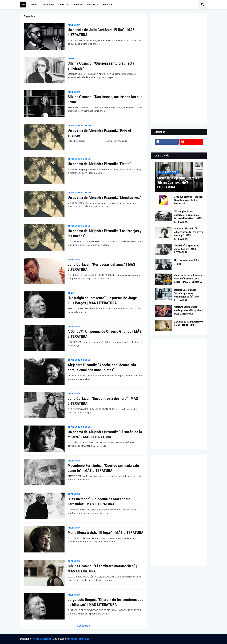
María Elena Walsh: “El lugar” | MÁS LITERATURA (105, 533)
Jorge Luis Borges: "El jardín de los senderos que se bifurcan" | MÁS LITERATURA (105, 602)
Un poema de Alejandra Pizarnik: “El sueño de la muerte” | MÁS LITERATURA (105, 435)
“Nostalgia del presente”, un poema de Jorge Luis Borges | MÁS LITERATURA (102, 300)
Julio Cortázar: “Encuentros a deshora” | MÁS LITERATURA (103, 401)
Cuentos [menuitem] (64, 5)
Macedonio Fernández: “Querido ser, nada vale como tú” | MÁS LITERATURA (103, 468)
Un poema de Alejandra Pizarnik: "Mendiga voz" (104, 197)
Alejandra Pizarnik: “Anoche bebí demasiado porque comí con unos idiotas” (102, 368)
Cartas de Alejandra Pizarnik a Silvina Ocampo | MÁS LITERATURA (178, 182)
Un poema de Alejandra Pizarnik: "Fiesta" (99, 164)
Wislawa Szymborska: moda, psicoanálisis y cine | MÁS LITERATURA (188, 310)
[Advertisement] (179, 69)
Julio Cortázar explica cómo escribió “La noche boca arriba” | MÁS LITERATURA (189, 278)
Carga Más (83, 626)
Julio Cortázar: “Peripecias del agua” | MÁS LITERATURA (101, 267)
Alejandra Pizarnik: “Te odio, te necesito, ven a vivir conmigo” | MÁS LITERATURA (189, 234)
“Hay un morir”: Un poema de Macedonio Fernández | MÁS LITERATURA (99, 502)
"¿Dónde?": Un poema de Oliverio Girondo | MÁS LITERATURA (105, 334)
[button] (202, 5)
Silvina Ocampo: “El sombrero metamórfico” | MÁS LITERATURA (102, 569)
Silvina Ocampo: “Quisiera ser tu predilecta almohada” (101, 66)
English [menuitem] (108, 5)
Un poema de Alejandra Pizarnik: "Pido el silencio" (99, 133)
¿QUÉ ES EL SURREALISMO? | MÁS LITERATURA (189, 323)
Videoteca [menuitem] (93, 5)
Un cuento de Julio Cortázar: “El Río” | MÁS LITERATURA (101, 32)
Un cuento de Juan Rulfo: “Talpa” (187, 262)
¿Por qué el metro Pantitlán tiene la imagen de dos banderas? (188, 200)
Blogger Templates (79, 639)
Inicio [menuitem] (34, 5)
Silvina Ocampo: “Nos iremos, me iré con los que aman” (105, 99)
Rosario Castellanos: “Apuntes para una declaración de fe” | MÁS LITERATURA (187, 295)
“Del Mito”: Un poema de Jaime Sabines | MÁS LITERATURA (187, 249)
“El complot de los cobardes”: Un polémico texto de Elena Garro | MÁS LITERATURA (188, 217)
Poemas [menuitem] (78, 5)
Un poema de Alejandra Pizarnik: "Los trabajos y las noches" (105, 233)
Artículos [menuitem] (48, 5)
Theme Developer (41, 639)
